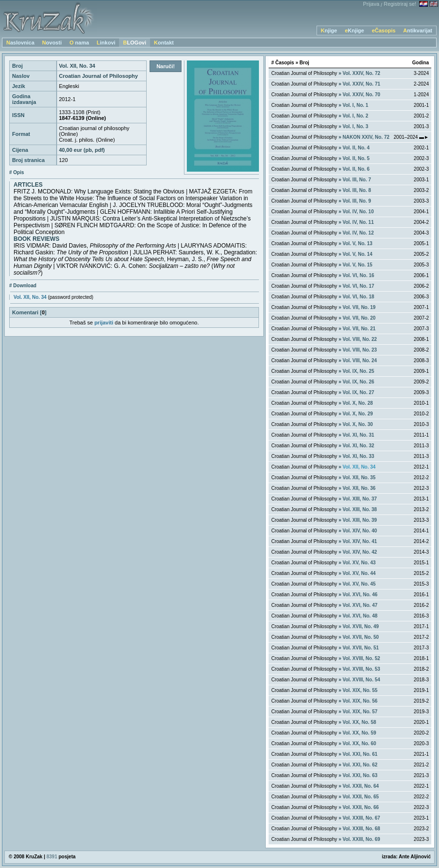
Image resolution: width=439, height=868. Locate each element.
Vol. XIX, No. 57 (360, 712)
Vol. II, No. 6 (356, 169)
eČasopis (384, 30)
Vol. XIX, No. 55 (360, 690)
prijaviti (104, 323)
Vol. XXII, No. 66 (361, 807)
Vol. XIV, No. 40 (360, 531)
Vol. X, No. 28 (358, 403)
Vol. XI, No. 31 (358, 435)
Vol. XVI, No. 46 (360, 595)
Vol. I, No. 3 (356, 126)
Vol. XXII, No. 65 (361, 797)
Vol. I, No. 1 (356, 105)
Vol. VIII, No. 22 (360, 339)
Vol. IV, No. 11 (358, 222)
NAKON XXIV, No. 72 (366, 137)
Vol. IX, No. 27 (358, 392)
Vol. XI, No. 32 (358, 446)
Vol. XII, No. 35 (359, 478)
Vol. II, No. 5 (356, 158)
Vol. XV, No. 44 (359, 573)
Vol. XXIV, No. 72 (362, 73)
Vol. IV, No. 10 (358, 212)
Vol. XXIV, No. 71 (362, 84)
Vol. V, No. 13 (358, 243)
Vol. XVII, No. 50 (361, 637)
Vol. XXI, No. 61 (360, 754)
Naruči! (166, 66)
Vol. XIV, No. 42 (360, 552)
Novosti (52, 43)
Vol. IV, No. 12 (358, 233)
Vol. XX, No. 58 (359, 722)
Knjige (329, 30)
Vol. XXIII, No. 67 (362, 818)
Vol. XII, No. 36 (359, 488)
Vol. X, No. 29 (358, 414)
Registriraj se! (400, 4)
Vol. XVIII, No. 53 (362, 669)
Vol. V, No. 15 (358, 265)
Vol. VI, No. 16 (358, 275)
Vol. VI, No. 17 (358, 286)
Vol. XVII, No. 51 (361, 648)
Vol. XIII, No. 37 (360, 499)
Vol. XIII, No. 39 (360, 520)
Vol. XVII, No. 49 (361, 626)
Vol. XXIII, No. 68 (362, 829)
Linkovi (106, 43)
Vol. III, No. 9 (357, 201)
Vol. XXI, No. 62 (360, 765)
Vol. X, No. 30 (358, 424)
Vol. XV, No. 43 (359, 563)
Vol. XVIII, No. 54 (362, 680)
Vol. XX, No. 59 (359, 733)
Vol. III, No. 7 (357, 180)
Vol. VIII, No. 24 (360, 360)
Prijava (371, 4)
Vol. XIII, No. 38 (360, 509)
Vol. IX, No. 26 (358, 382)
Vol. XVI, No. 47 (360, 605)
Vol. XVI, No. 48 (360, 616)
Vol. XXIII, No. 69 (362, 839)
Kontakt (164, 43)
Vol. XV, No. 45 (359, 584)
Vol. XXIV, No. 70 (362, 95)
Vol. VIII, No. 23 (360, 350)
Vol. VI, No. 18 (358, 297)
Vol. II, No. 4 (356, 148)
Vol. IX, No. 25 (358, 371)
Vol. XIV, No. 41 (360, 541)
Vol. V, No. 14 (358, 254)
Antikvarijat (418, 30)
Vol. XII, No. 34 (30, 297)
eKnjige (354, 30)
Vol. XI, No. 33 (358, 456)
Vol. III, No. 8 (357, 190)
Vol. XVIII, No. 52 (362, 658)
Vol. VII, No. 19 (359, 307)
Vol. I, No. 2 (356, 116)
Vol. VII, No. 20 (359, 318)
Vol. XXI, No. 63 (360, 775)
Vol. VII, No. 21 (359, 329)
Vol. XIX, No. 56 (360, 701)
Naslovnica (20, 43)
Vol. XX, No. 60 (359, 743)
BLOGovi (135, 43)
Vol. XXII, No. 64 (361, 786)
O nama (79, 43)
